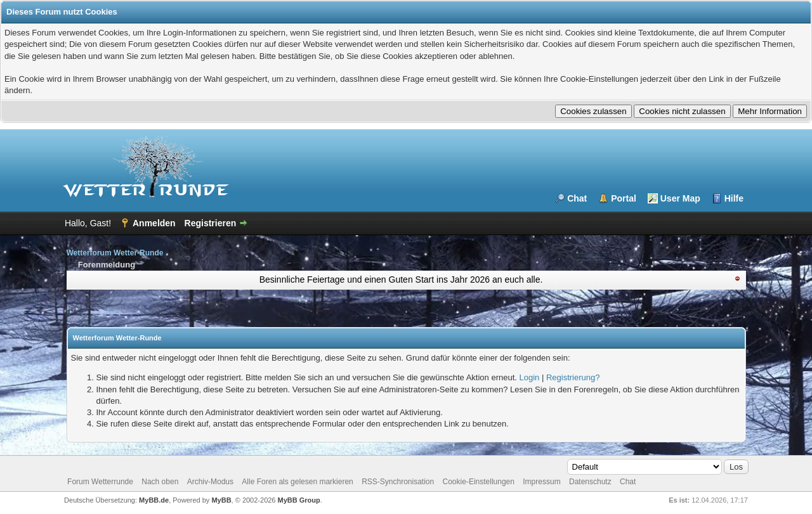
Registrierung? (573, 377)
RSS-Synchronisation (398, 482)
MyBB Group (299, 500)
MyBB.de (154, 500)
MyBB (221, 500)
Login (530, 377)
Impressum (541, 482)
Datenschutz (590, 482)
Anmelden (154, 223)
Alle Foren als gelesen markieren (297, 482)
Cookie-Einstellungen (479, 482)
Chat (577, 198)
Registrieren (211, 223)
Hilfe (734, 198)
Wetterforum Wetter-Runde (115, 253)
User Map (680, 198)
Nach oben (160, 482)
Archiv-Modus (210, 482)
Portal (624, 198)
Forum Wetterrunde (100, 482)
